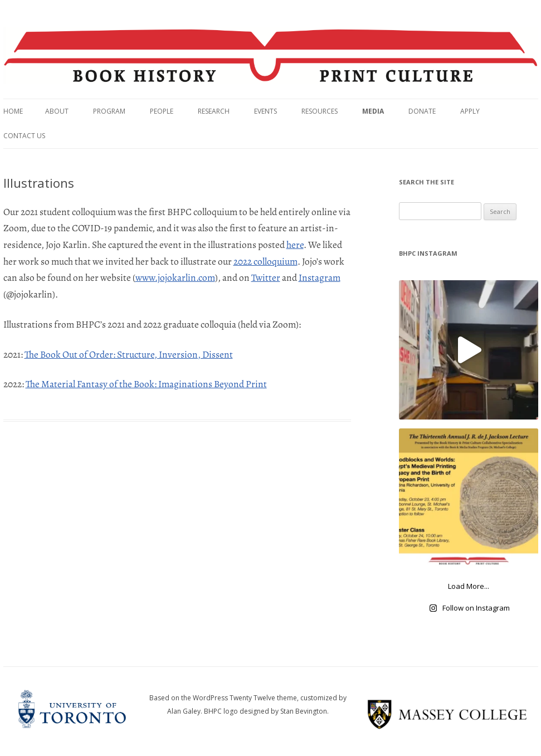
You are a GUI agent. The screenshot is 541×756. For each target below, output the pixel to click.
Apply (470, 111)
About (57, 111)
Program (109, 111)
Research (214, 111)
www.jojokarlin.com (175, 277)
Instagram (320, 277)
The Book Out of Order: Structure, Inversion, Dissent (129, 354)
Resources (320, 111)
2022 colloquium (265, 261)
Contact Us (24, 136)
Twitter (266, 277)
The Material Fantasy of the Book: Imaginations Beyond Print (146, 384)
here (295, 245)
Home (13, 111)
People (162, 111)
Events (265, 111)
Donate (422, 111)
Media (373, 111)
